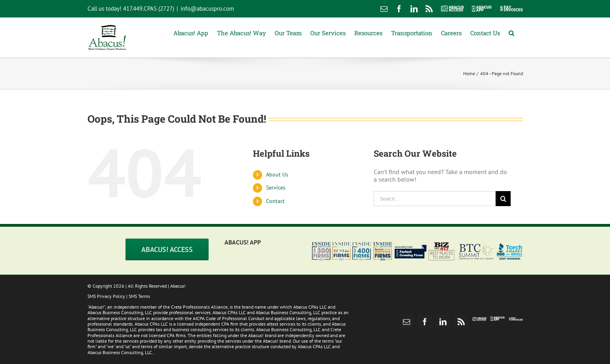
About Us (277, 174)
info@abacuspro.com (207, 9)
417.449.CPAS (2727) (149, 9)
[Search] (503, 199)
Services (276, 188)
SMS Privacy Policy (106, 296)
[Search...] (435, 199)
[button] (511, 32)
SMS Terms (139, 296)
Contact (275, 201)
